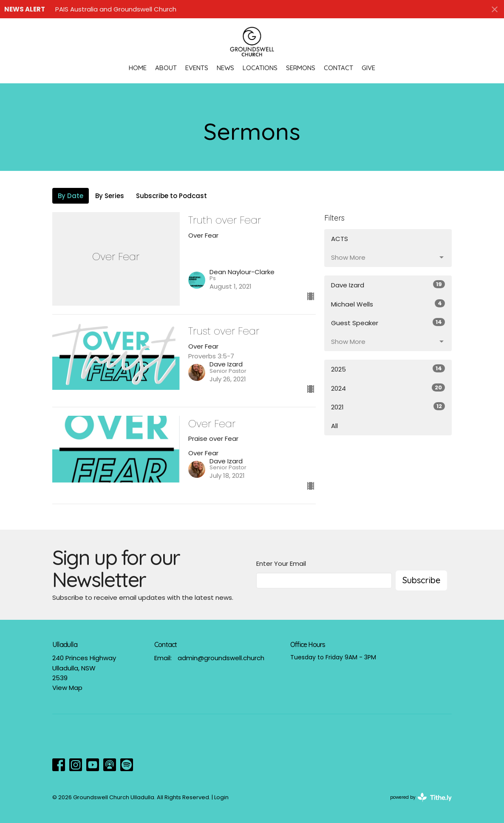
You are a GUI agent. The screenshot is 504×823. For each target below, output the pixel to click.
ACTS (340, 239)
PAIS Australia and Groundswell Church (116, 9)
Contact (338, 68)
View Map (67, 688)
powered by (421, 797)
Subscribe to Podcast (171, 196)
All (334, 426)
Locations (260, 68)
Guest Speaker (388, 323)
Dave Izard (388, 285)
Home (138, 68)
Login (221, 797)
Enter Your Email (281, 563)
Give (368, 68)
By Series (110, 196)
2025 (388, 369)
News (225, 68)
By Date (71, 196)
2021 (388, 407)
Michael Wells (388, 304)
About (166, 68)
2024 (388, 388)
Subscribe (421, 580)
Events (197, 68)
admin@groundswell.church (221, 658)
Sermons (301, 68)
